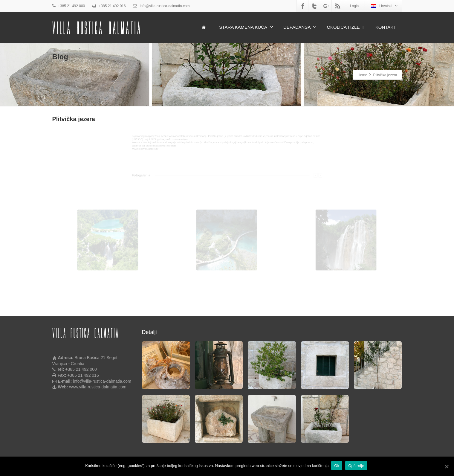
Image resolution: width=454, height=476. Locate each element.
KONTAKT (386, 27)
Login (354, 6)
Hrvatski (384, 6)
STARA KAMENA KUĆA (246, 27)
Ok (338, 467)
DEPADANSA (300, 27)
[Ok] (447, 467)
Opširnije (358, 467)
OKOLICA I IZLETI (345, 27)
